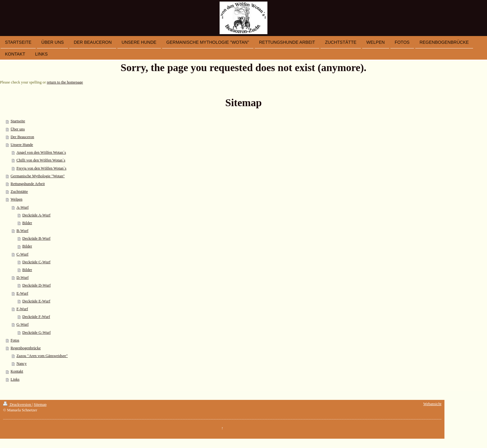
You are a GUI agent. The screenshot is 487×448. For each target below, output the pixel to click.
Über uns (18, 129)
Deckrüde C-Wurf (36, 262)
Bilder (27, 223)
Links (15, 379)
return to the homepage (65, 82)
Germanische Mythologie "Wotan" (38, 176)
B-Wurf (23, 231)
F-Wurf (22, 309)
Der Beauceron (22, 137)
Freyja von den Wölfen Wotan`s (41, 168)
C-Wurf (23, 254)
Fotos (15, 340)
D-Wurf (23, 278)
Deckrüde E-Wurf (36, 301)
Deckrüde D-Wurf (36, 285)
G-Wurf (23, 324)
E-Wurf (22, 293)
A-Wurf (23, 207)
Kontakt (17, 371)
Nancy (22, 364)
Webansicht (432, 404)
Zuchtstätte (19, 192)
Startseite (18, 121)
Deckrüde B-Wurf (36, 238)
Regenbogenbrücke (26, 348)
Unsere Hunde (22, 145)
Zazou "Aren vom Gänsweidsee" (42, 356)
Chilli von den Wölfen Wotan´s (41, 160)
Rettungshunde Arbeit (28, 184)
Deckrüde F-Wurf (36, 317)
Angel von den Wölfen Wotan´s (41, 152)
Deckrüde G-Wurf (36, 333)
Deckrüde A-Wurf (36, 215)
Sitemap (40, 405)
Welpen (16, 199)
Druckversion (18, 405)
